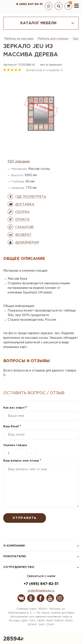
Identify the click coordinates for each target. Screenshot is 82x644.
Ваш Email (12, 427)
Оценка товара (15, 445)
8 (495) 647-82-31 (29, 4)
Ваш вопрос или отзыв (22, 461)
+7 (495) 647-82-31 (41, 584)
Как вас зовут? (15, 408)
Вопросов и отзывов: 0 (44, 70)
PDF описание (19, 162)
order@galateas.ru (41, 591)
